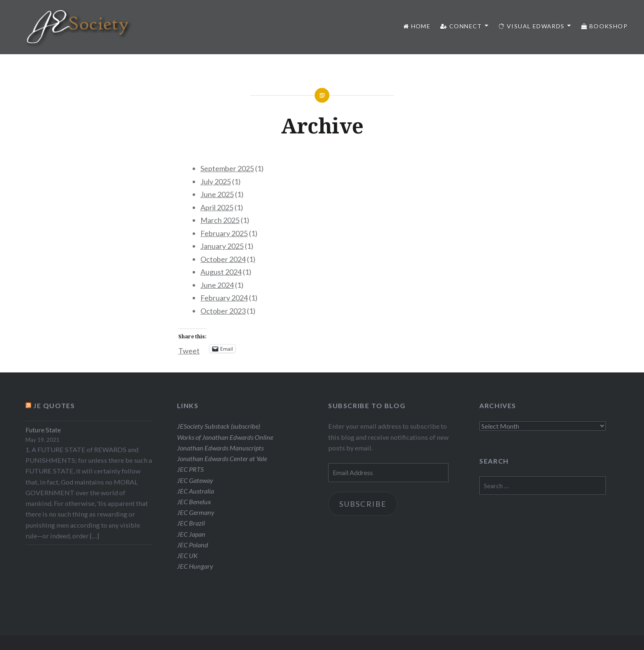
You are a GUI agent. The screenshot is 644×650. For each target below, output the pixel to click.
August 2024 (221, 272)
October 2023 (223, 311)
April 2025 (217, 207)
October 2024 (223, 259)
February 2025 (224, 233)
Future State (43, 430)
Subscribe (363, 504)
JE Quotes (54, 405)
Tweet (189, 349)
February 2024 (224, 298)
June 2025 (217, 194)
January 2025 (222, 246)
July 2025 (216, 181)
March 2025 (220, 220)
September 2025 (227, 168)
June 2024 (217, 285)
